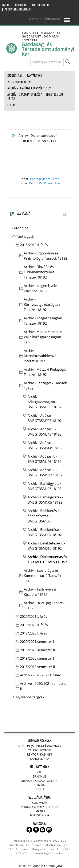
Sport (40, 789)
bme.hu (6, 5)
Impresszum (21, 841)
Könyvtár (39, 803)
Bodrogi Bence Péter (44, 179)
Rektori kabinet (40, 754)
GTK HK (40, 785)
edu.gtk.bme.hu (40, 5)
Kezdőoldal (21, 228)
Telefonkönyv (39, 750)
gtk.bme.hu (21, 5)
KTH (39, 772)
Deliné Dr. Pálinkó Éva (44, 183)
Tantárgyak (25, 236)
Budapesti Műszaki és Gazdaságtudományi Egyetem (41, 36)
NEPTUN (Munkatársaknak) (39, 746)
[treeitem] (40, 228)
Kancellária (39, 759)
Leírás (11, 105)
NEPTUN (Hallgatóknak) (39, 781)
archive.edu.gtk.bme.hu (18, 9)
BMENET (39, 811)
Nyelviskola (40, 815)
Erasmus (39, 776)
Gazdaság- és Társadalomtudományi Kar (48, 49)
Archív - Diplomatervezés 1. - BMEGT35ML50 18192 (39, 138)
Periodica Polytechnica (40, 807)
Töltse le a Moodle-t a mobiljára (40, 866)
